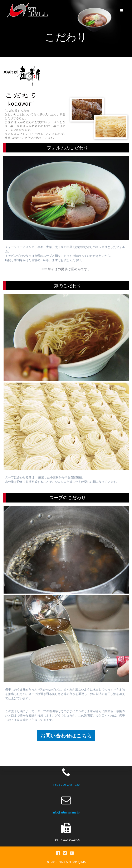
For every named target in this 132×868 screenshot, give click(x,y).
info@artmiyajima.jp (66, 812)
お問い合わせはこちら (66, 735)
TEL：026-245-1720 (66, 785)
